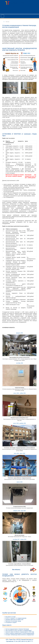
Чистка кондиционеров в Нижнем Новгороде (17, 629)
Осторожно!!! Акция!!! (11, 622)
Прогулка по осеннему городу (13, 621)
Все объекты (16, 570)
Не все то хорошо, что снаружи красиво (16, 618)
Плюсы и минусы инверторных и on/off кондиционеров (20, 633)
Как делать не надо (10, 617)
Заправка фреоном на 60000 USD (14, 620)
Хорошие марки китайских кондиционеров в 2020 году (20, 632)
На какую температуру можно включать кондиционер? (20, 635)
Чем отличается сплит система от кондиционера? (19, 630)
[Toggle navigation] (3, 16)
